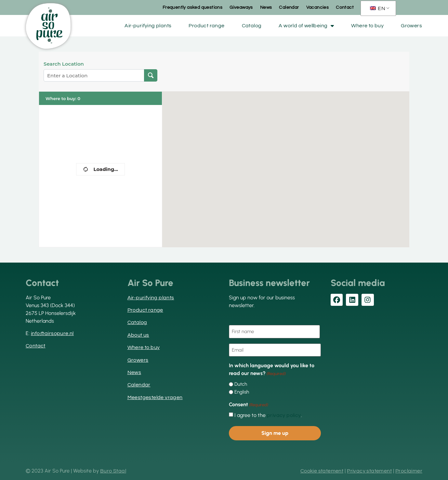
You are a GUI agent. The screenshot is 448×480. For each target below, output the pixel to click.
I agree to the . (268, 415)
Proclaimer (409, 471)
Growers (411, 26)
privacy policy (284, 415)
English (242, 392)
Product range (206, 26)
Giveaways (241, 7)
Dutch (241, 384)
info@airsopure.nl (52, 333)
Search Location (64, 64)
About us (138, 335)
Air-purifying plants (148, 26)
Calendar (289, 7)
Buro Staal (113, 471)
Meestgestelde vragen (155, 397)
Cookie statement (322, 471)
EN (378, 8)
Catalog (252, 26)
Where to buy (367, 26)
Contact (345, 7)
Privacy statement (369, 471)
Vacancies (318, 7)
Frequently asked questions (192, 7)
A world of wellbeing (306, 26)
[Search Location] (151, 75)
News (266, 7)
